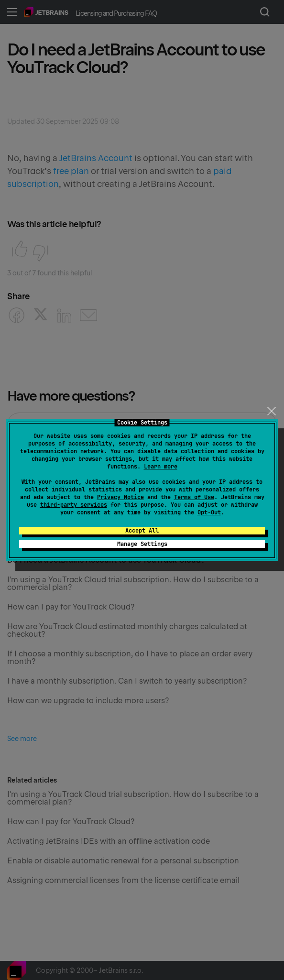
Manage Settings (142, 544)
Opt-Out (209, 512)
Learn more (161, 467)
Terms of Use (194, 497)
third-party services (74, 505)
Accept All (142, 531)
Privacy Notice (120, 497)
